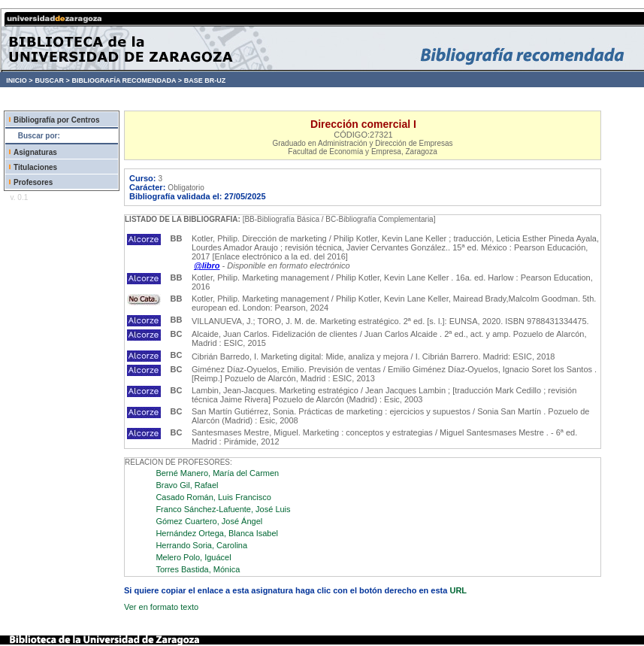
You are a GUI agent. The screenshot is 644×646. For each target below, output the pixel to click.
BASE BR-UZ (205, 80)
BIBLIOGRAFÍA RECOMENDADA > (127, 80)
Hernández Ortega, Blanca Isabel (217, 533)
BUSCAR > (52, 80)
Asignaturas (35, 152)
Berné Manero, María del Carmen (217, 473)
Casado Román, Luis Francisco (213, 497)
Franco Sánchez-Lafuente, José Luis (223, 509)
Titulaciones (35, 167)
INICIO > (19, 80)
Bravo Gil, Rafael (187, 485)
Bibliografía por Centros (56, 120)
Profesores (33, 182)
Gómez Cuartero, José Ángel (209, 521)
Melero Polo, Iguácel (193, 557)
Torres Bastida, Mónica (198, 569)
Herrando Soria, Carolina (201, 545)
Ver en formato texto (161, 607)
